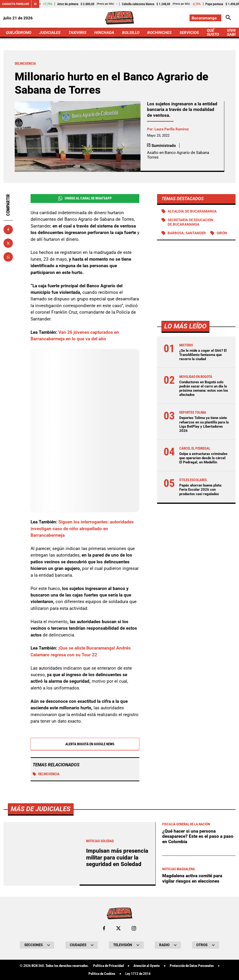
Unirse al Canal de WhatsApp (85, 198)
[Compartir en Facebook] (8, 230)
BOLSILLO (131, 32)
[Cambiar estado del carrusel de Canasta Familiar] (35, 4)
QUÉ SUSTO (213, 32)
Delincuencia (46, 774)
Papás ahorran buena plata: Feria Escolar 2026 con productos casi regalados (201, 490)
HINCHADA (104, 32)
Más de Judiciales (41, 939)
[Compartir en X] (8, 243)
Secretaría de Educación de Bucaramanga (190, 222)
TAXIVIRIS (77, 32)
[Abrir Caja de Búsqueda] (228, 18)
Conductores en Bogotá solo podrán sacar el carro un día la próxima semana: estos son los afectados (204, 389)
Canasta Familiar (16, 4)
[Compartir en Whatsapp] (8, 257)
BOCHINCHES (159, 32)
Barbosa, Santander (187, 233)
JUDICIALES (50, 32)
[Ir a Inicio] (119, 18)
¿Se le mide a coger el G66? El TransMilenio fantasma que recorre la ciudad (203, 355)
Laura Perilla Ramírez (172, 129)
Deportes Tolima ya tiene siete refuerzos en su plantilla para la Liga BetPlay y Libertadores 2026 (204, 424)
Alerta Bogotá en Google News (85, 744)
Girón (222, 233)
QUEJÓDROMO (19, 32)
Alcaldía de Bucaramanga (192, 211)
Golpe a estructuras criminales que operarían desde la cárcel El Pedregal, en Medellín (203, 458)
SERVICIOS (189, 32)
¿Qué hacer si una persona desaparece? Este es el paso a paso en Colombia (198, 967)
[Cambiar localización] (205, 18)
